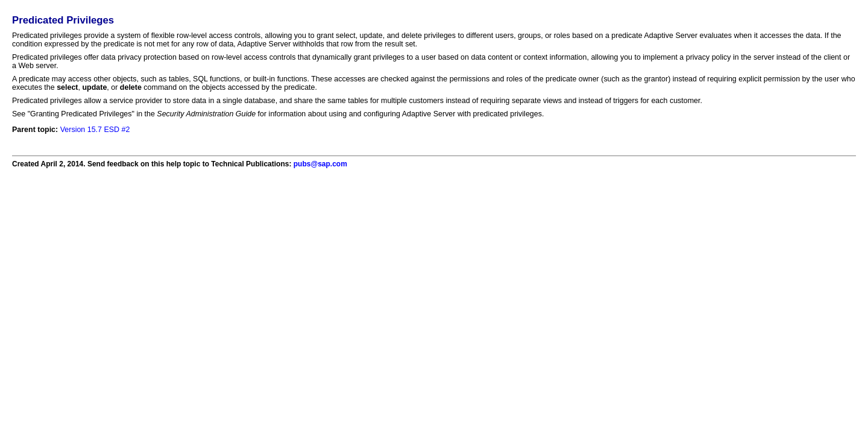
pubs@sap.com (320, 164)
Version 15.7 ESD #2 (95, 130)
